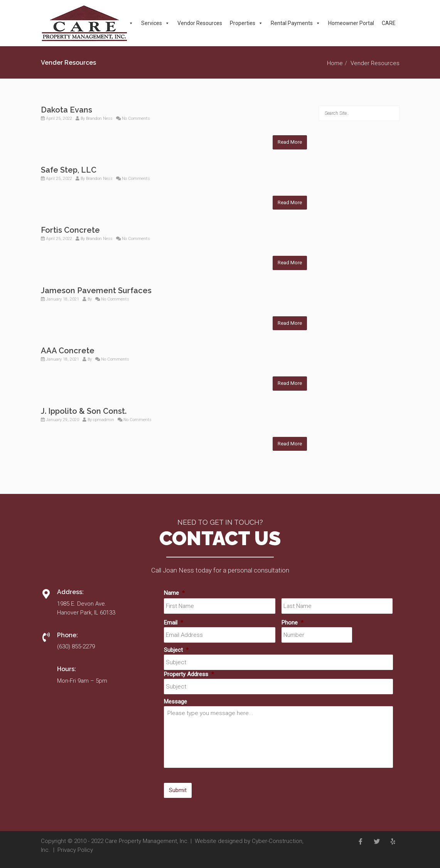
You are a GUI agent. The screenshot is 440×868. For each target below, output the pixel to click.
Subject (176, 650)
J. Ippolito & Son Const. (84, 411)
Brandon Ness (99, 118)
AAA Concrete (68, 351)
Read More (290, 142)
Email (174, 623)
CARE (389, 23)
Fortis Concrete (70, 230)
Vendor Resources (200, 23)
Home (335, 63)
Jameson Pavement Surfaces (96, 290)
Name (174, 593)
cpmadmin (104, 420)
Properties (246, 23)
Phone (292, 623)
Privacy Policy (75, 850)
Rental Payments (296, 23)
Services (155, 23)
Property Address (189, 674)
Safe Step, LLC (69, 170)
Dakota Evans (67, 110)
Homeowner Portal (351, 23)
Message (175, 702)
